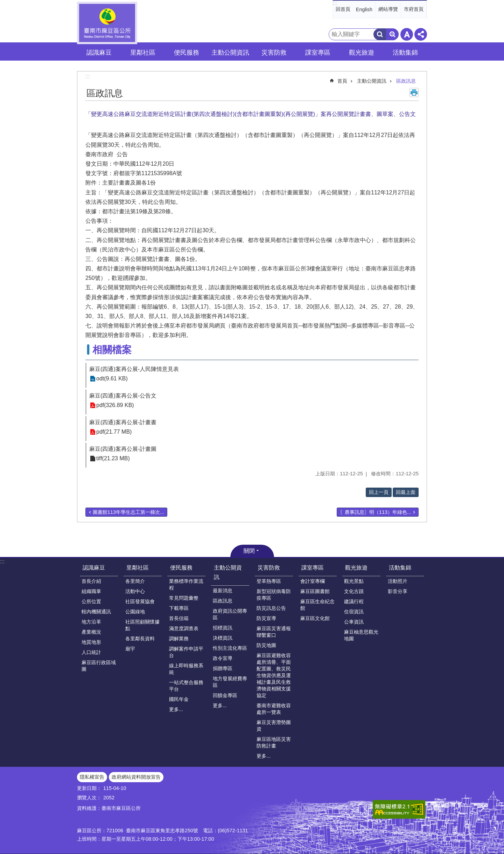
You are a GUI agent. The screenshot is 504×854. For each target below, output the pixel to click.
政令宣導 (223, 658)
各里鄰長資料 (140, 639)
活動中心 (135, 591)
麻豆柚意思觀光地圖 (361, 635)
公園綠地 (135, 612)
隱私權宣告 (92, 777)
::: (335, 3)
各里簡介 (135, 581)
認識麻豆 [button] (99, 53)
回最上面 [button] (406, 492)
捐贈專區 (223, 668)
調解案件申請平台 (186, 652)
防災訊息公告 (271, 608)
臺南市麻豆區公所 (107, 23)
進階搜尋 (392, 34)
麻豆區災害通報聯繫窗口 (274, 632)
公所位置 (91, 601)
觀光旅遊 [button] (362, 53)
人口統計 (91, 652)
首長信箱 (179, 618)
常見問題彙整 (184, 598)
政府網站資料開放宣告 (136, 777)
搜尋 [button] (380, 34)
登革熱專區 (269, 581)
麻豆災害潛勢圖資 (274, 726)
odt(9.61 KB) (112, 379)
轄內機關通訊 (96, 612)
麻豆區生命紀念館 (317, 605)
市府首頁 (414, 9)
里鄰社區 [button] (143, 53)
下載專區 (179, 608)
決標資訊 (223, 638)
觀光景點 (354, 581)
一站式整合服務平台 (186, 686)
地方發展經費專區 (230, 682)
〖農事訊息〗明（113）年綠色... (376, 512)
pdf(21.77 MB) (114, 432)
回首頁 (343, 9)
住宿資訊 (354, 612)
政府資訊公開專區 (230, 614)
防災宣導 (266, 618)
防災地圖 (266, 645)
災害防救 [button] (274, 53)
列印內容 (414, 92)
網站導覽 (388, 9)
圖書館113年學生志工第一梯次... (128, 512)
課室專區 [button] (318, 53)
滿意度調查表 (184, 628)
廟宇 (130, 649)
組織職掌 (91, 591)
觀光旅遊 (356, 568)
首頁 (342, 81)
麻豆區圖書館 (315, 591)
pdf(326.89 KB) (115, 405)
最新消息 (223, 591)
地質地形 (91, 642)
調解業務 (179, 639)
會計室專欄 (313, 581)
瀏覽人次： (89, 798)
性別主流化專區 (230, 648)
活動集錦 (400, 568)
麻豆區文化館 (315, 618)
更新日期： (89, 788)
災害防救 (269, 568)
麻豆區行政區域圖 (99, 666)
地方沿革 (91, 622)
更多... (176, 709)
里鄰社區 (138, 568)
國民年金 (179, 699)
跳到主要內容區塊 (4, 4)
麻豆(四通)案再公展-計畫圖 (123, 449)
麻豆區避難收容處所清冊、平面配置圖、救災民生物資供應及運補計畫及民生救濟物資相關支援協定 (274, 675)
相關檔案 (112, 350)
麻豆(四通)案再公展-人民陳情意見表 (134, 369)
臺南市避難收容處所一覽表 (274, 709)
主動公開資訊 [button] (230, 53)
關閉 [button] (249, 551)
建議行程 (354, 601)
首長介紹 (91, 581)
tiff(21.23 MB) (113, 459)
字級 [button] (407, 34)
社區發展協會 (140, 601)
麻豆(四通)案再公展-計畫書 (123, 422)
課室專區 (313, 568)
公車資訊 (354, 622)
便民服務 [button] (187, 53)
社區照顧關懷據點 (142, 625)
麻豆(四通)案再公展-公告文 (123, 396)
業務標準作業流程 (186, 584)
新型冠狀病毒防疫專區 (274, 595)
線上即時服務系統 (186, 669)
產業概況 (91, 632)
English (364, 9)
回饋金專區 (225, 695)
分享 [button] (421, 34)
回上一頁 (379, 492)
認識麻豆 (94, 568)
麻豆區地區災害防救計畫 (274, 742)
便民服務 (181, 568)
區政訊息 (406, 81)
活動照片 (398, 581)
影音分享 (398, 591)
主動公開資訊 (372, 81)
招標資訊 (223, 628)
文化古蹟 (354, 591)
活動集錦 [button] (405, 53)
